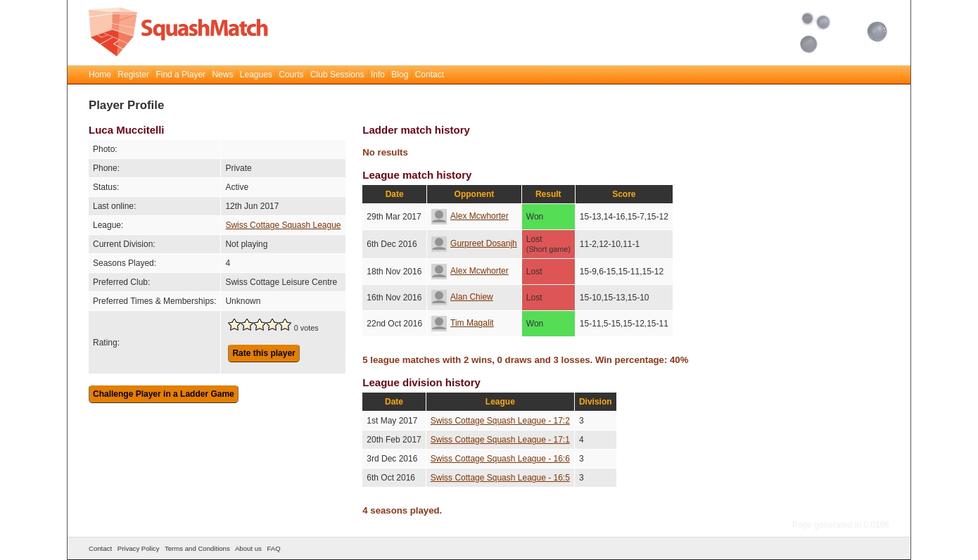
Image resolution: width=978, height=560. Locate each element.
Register (133, 75)
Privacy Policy (139, 548)
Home (100, 75)
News (222, 75)
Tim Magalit (463, 323)
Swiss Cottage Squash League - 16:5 (500, 478)
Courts (291, 75)
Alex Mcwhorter (470, 216)
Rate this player (263, 353)
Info (378, 75)
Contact (430, 75)
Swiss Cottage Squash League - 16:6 (500, 459)
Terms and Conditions (197, 548)
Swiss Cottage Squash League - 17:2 (500, 421)
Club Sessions (337, 75)
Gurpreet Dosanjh (474, 243)
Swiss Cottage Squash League (283, 225)
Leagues (256, 75)
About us (248, 548)
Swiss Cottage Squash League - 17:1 (500, 440)
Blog (400, 75)
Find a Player (180, 75)
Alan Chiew (462, 297)
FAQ (273, 548)
